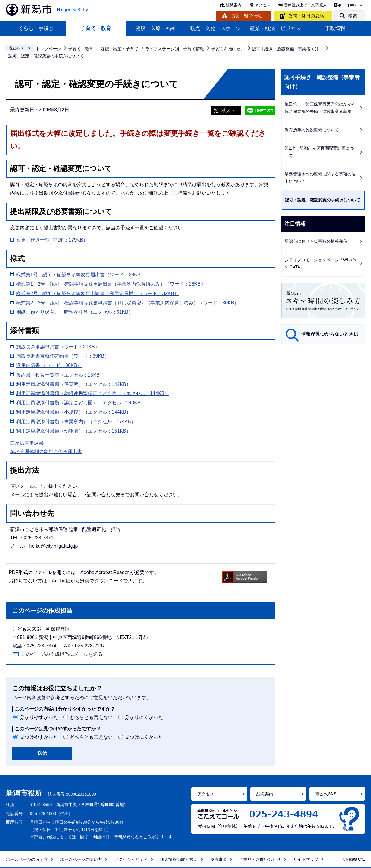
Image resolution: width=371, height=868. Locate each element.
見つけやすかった (39, 737)
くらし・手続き (36, 28)
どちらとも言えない (91, 717)
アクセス (263, 5)
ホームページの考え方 (27, 859)
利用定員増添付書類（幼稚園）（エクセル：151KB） (74, 431)
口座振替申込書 (27, 443)
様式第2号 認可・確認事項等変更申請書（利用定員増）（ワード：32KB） (98, 293)
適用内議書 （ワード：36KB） (49, 365)
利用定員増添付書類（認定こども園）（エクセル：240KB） (81, 403)
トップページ (48, 49)
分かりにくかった (144, 717)
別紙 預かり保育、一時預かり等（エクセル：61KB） (75, 312)
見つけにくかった (144, 737)
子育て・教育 (96, 28)
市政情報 (335, 28)
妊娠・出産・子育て (119, 49)
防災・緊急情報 (246, 16)
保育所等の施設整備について (312, 130)
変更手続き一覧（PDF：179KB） (52, 240)
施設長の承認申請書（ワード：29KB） (58, 347)
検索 (353, 16)
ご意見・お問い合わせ (260, 859)
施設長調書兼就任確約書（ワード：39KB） (63, 356)
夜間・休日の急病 (306, 16)
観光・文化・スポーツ (215, 28)
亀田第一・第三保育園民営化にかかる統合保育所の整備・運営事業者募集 (320, 108)
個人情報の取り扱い (179, 859)
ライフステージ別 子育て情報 (175, 49)
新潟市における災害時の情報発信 (316, 241)
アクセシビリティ (131, 859)
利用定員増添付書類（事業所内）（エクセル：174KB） (76, 422)
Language (349, 5)
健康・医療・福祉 (156, 28)
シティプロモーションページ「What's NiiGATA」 (320, 264)
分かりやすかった (39, 717)
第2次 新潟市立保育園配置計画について (319, 152)
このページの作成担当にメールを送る (62, 654)
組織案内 (234, 5)
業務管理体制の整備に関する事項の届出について (320, 178)
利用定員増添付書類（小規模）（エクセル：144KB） (74, 412)
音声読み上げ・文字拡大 (305, 5)
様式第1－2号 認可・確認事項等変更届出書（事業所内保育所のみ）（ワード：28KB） (111, 284)
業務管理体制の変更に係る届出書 (46, 452)
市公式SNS (326, 794)
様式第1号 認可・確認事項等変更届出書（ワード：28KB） (81, 275)
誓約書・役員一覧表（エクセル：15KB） (60, 375)
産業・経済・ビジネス (275, 28)
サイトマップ (306, 859)
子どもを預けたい (228, 49)
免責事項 (218, 859)
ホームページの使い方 (81, 859)
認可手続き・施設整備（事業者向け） (288, 49)
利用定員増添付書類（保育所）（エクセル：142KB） (74, 384)
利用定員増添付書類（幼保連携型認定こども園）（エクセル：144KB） (93, 393)
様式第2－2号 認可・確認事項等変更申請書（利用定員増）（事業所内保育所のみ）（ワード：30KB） (128, 303)
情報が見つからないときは (330, 334)
